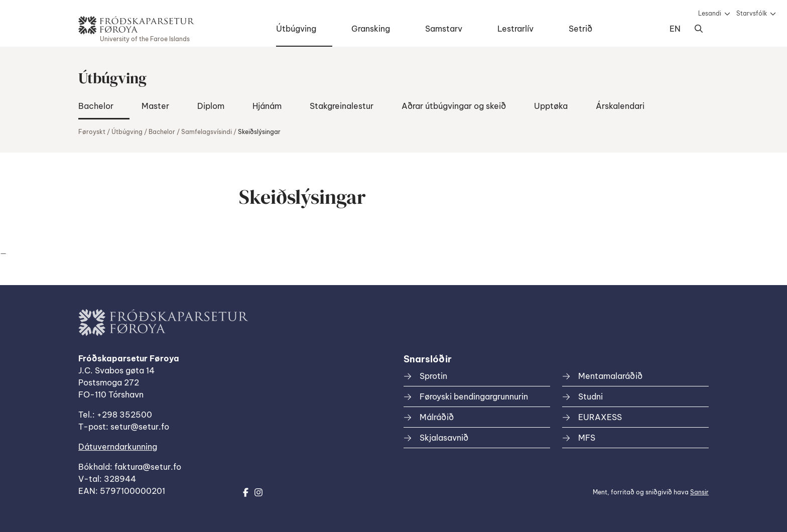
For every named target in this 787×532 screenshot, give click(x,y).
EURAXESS (600, 417)
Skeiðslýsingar (259, 132)
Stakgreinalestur (342, 106)
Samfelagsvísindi (207, 132)
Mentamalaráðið (610, 376)
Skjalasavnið (444, 438)
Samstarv (444, 29)
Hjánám (267, 106)
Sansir (699, 492)
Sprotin (433, 376)
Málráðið (437, 417)
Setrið (580, 29)
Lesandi (710, 13)
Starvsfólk (752, 13)
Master (155, 106)
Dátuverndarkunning (118, 447)
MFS (587, 438)
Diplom (211, 106)
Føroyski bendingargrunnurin (474, 396)
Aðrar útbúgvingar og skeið (454, 106)
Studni (591, 396)
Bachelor (96, 106)
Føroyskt (92, 132)
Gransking (371, 29)
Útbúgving (296, 29)
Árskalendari (620, 106)
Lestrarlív (515, 29)
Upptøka (551, 106)
